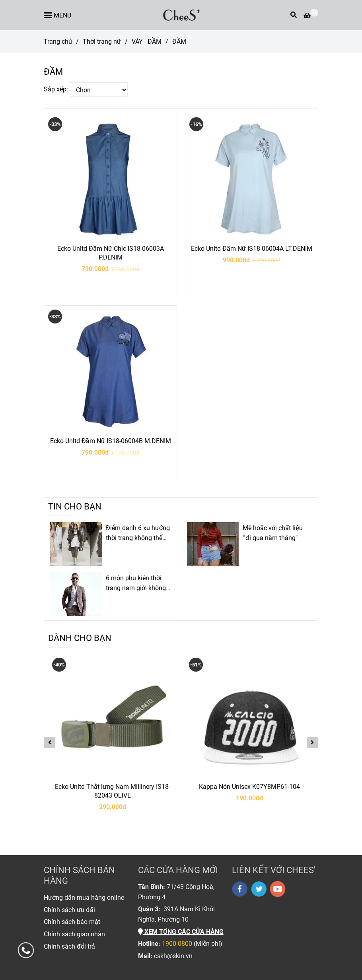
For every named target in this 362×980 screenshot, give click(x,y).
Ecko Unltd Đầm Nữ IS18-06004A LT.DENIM (252, 249)
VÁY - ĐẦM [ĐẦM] (147, 42)
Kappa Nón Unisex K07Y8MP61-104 (249, 787)
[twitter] (259, 889)
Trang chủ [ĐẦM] (58, 42)
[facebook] (240, 889)
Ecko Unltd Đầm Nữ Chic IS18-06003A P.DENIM (111, 253)
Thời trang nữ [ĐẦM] (102, 42)
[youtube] (278, 889)
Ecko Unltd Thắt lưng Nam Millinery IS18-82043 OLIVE (113, 791)
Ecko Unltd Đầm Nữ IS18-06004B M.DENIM (111, 441)
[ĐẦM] (181, 15)
